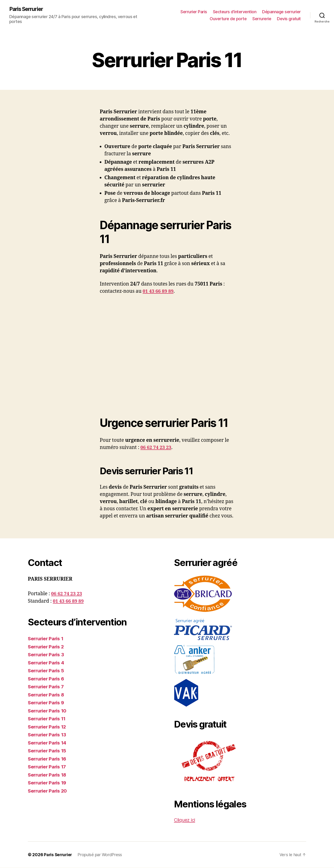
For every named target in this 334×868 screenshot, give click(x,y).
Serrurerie (262, 19)
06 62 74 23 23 (156, 448)
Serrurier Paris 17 (48, 767)
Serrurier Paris (194, 12)
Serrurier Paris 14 (48, 743)
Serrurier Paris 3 (47, 655)
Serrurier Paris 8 (47, 695)
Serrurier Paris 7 (47, 687)
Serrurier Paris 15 (48, 751)
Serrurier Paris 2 (47, 647)
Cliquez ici (185, 820)
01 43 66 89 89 (159, 291)
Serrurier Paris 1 (47, 639)
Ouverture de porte (228, 19)
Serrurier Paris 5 (47, 671)
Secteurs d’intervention (235, 12)
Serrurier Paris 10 (48, 711)
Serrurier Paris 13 (48, 735)
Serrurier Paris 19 (48, 783)
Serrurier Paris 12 (48, 727)
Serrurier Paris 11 (48, 719)
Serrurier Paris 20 (49, 791)
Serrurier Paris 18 (48, 775)
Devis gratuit (289, 19)
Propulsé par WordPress (101, 855)
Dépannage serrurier (281, 12)
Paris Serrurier (27, 9)
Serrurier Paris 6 (47, 679)
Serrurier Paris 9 (47, 703)
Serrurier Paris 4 (47, 663)
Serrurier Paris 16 (48, 759)
